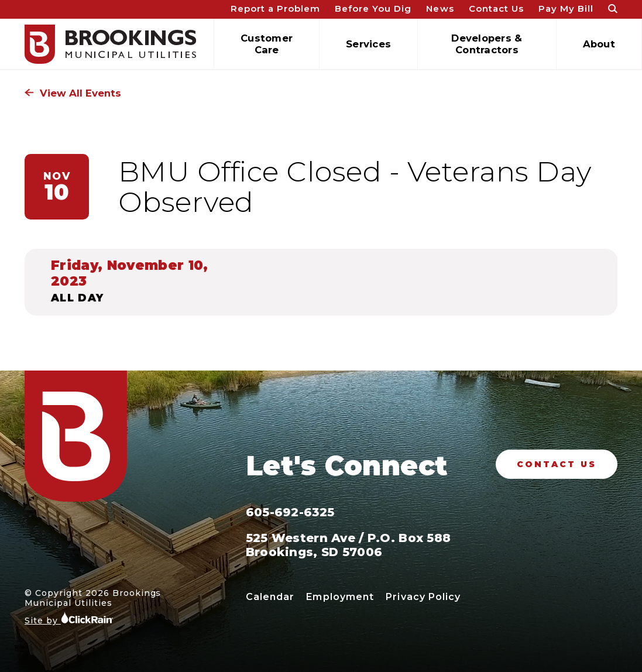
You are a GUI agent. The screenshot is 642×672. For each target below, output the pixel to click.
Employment (340, 597)
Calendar (270, 597)
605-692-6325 (290, 512)
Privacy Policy (423, 597)
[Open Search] (613, 10)
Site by (69, 618)
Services (368, 44)
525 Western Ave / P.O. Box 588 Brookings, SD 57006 (349, 545)
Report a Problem (275, 8)
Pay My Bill (566, 8)
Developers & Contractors (487, 44)
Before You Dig (373, 8)
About (599, 44)
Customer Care (267, 44)
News (440, 8)
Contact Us (496, 8)
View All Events (73, 93)
